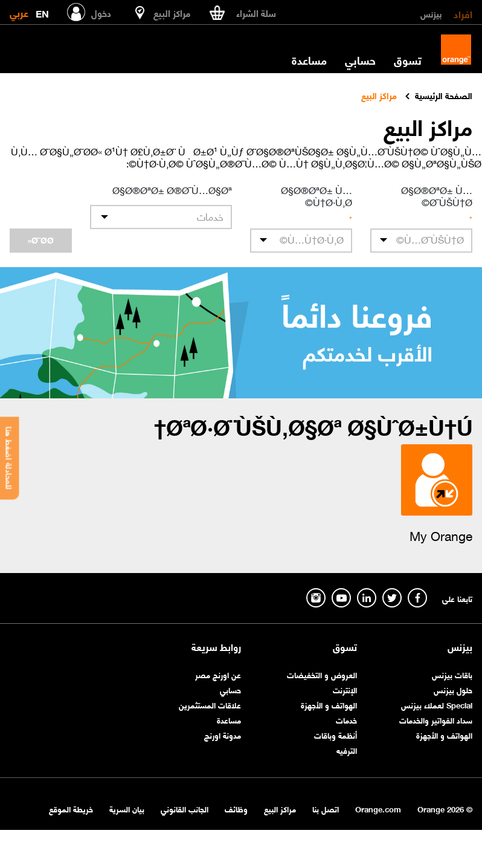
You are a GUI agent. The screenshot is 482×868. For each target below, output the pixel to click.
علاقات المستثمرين (210, 704)
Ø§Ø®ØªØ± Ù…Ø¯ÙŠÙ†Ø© (437, 195)
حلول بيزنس (453, 689)
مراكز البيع (280, 808)
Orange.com (378, 808)
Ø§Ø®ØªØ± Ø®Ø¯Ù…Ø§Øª (172, 189)
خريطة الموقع (71, 808)
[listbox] (161, 217)
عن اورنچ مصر (218, 674)
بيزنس (431, 13)
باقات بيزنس (452, 674)
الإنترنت (345, 689)
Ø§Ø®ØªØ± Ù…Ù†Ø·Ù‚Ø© (317, 195)
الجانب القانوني (185, 808)
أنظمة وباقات (336, 735)
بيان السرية (127, 808)
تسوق (408, 60)
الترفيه (347, 750)
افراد (463, 13)
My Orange (441, 535)
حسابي (360, 60)
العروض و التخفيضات (322, 674)
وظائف (236, 808)
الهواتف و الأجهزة (444, 735)
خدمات (346, 720)
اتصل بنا (326, 808)
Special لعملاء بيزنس (437, 704)
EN (42, 11)
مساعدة (309, 60)
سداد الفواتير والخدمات (436, 720)
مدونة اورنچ (223, 735)
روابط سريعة (216, 647)
